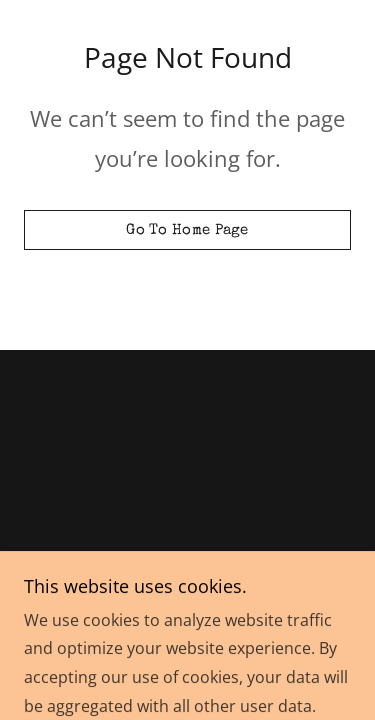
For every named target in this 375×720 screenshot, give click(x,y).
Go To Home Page (187, 230)
